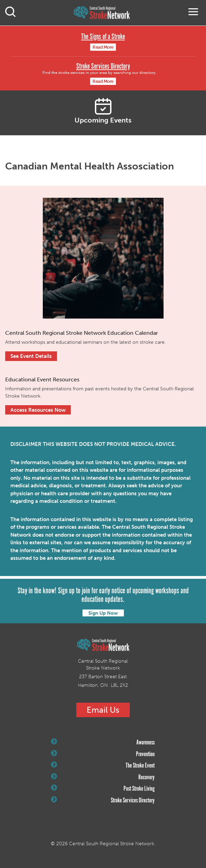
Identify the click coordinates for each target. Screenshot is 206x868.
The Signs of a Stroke (103, 37)
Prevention (103, 754)
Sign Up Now (103, 613)
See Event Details (31, 356)
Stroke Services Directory (103, 66)
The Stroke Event (103, 765)
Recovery (103, 777)
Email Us (103, 710)
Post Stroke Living (103, 789)
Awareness (103, 742)
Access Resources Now (38, 410)
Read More (103, 47)
